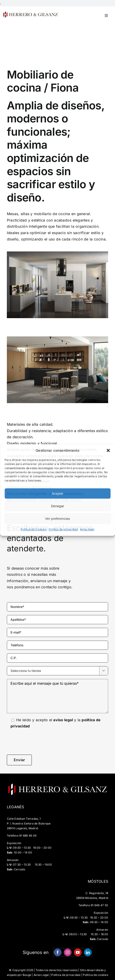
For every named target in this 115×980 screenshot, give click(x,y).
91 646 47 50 (99, 905)
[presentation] (42, 742)
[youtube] (78, 952)
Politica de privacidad (63, 530)
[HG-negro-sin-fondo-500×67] (30, 13)
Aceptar (58, 493)
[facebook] (58, 952)
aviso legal (63, 720)
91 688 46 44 (28, 836)
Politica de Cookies (33, 530)
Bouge (27, 975)
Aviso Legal (41, 975)
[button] (108, 451)
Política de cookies (95, 975)
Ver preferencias (57, 519)
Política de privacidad (66, 975)
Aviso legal (87, 530)
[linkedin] (88, 952)
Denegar (58, 506)
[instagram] (68, 952)
